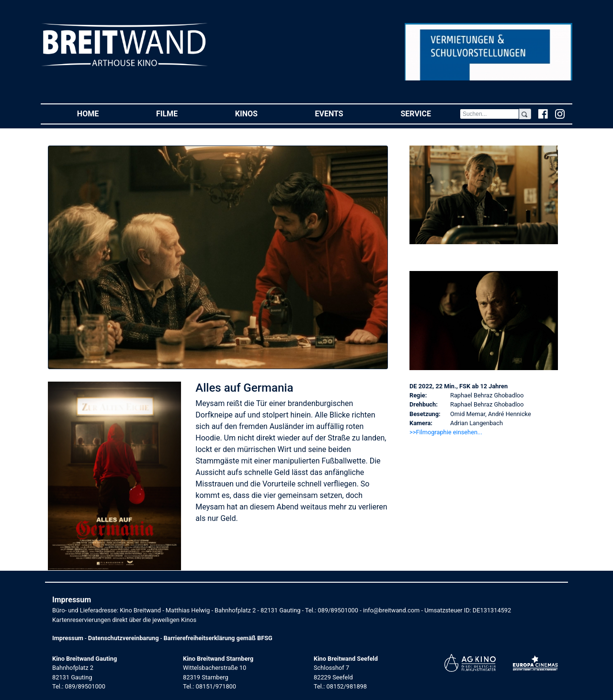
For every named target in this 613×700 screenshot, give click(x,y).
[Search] (489, 114)
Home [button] (102, 113)
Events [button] (344, 113)
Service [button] (430, 113)
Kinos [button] (261, 113)
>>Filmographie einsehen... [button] (446, 432)
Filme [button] (181, 113)
